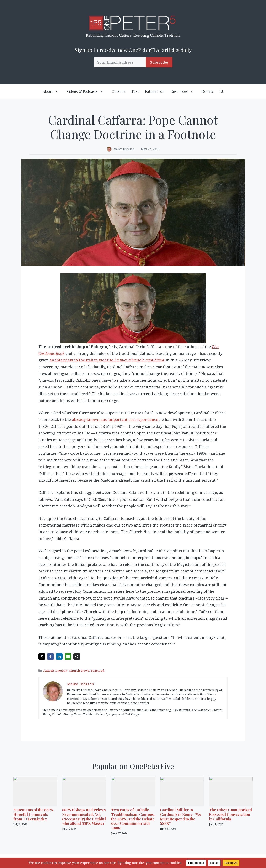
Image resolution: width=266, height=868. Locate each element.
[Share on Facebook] (50, 657)
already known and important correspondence (115, 419)
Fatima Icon (155, 91)
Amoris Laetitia (55, 670)
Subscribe (159, 62)
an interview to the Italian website (107, 360)
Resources (185, 91)
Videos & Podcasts (88, 91)
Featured (98, 670)
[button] (222, 91)
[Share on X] (42, 657)
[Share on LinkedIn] (59, 657)
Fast (135, 91)
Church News (79, 670)
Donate (208, 91)
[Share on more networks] (77, 657)
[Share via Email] (68, 657)
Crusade (119, 91)
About (53, 91)
